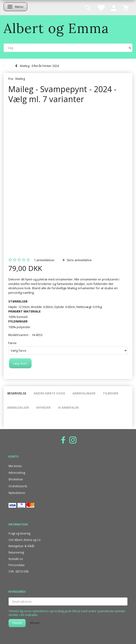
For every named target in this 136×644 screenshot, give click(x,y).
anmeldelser (44, 260)
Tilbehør (110, 393)
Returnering (16, 552)
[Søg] (130, 48)
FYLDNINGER (18, 321)
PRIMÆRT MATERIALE (24, 311)
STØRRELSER (18, 301)
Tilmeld (17, 623)
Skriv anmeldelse (79, 260)
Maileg (20, 79)
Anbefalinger (84, 393)
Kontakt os (16, 559)
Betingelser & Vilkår (22, 546)
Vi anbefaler (68, 407)
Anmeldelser (18, 407)
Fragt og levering (19, 533)
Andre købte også (49, 393)
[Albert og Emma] (56, 28)
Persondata (16, 565)
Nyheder (43, 407)
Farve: (13, 343)
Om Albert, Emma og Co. (25, 540)
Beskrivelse (17, 393)
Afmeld (35, 623)
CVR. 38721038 (19, 571)
